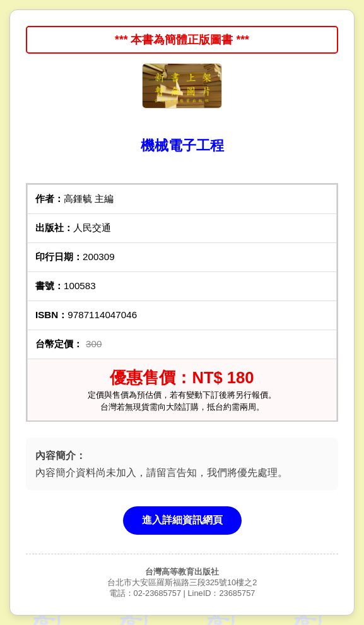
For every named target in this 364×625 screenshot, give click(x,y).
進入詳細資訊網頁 (182, 520)
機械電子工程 (182, 146)
